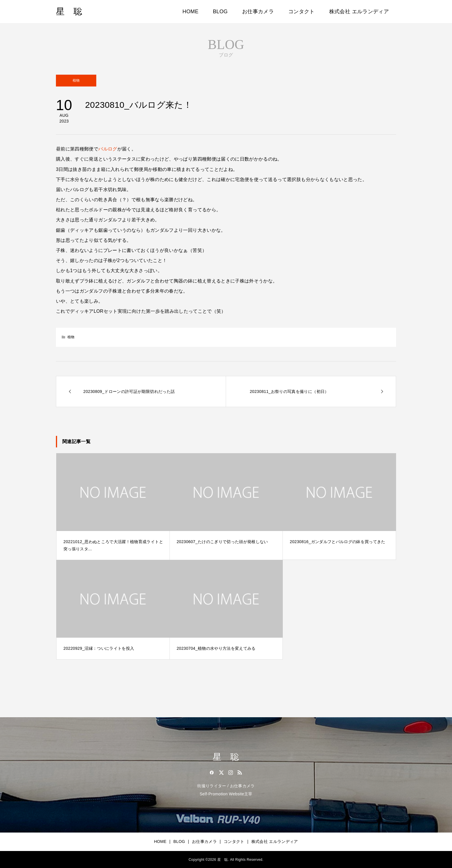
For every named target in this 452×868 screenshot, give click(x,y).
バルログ (108, 149)
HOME (190, 12)
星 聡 (69, 11)
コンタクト (302, 12)
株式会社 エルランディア (359, 12)
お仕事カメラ (258, 12)
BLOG (220, 12)
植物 (76, 80)
